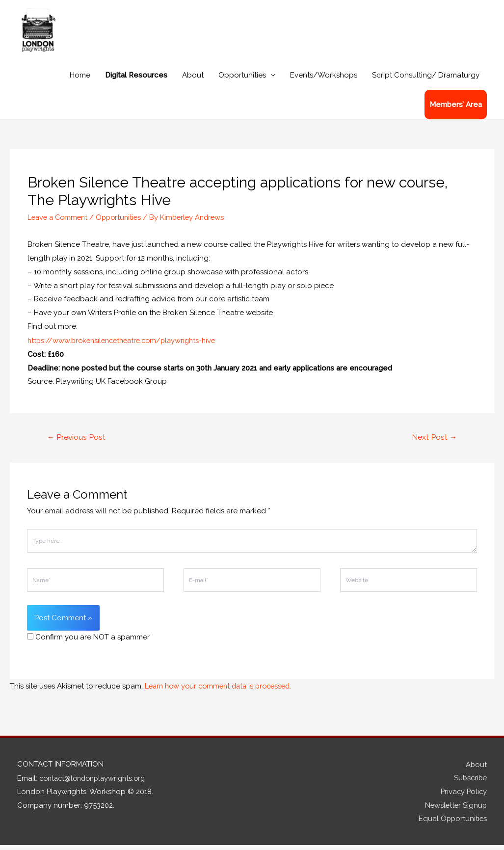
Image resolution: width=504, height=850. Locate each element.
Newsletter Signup (455, 809)
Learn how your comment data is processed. (223, 690)
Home (80, 80)
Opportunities (242, 80)
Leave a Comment (59, 222)
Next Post (434, 441)
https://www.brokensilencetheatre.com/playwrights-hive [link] (127, 345)
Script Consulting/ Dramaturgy (426, 80)
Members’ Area (456, 110)
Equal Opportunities (452, 823)
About (193, 80)
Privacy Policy (463, 796)
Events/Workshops (324, 80)
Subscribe (469, 782)
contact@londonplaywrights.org (96, 782)
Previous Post (77, 441)
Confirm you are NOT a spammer (88, 641)
